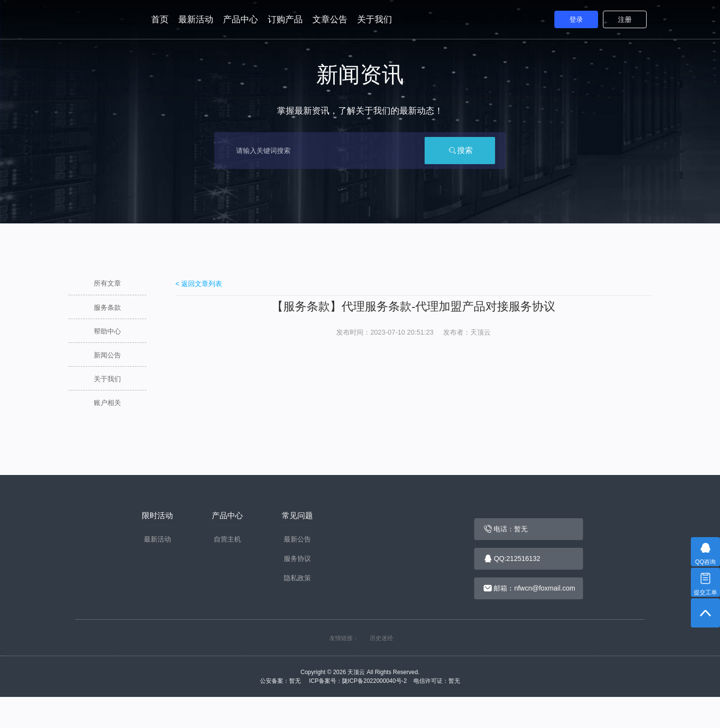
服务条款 (107, 307)
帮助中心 (107, 331)
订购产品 (285, 19)
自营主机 (227, 539)
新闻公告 (107, 355)
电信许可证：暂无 (437, 681)
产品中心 (240, 19)
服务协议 (297, 559)
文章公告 (330, 19)
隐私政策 (297, 578)
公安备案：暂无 (283, 681)
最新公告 (297, 539)
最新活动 (196, 19)
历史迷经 (381, 638)
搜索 (460, 150)
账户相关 (107, 403)
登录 (576, 19)
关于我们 (375, 19)
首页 (160, 19)
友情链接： (344, 638)
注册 (625, 19)
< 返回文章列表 (199, 284)
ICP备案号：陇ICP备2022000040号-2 (360, 681)
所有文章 (107, 283)
